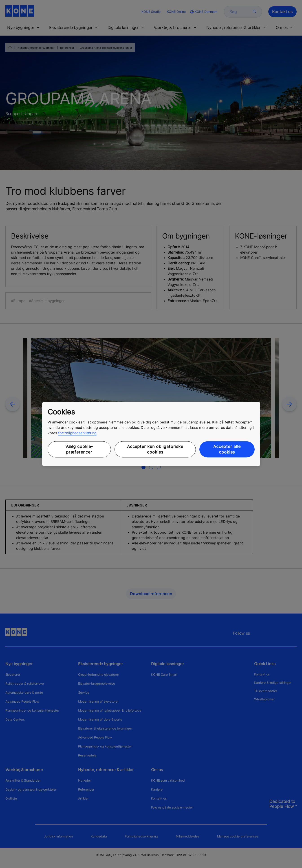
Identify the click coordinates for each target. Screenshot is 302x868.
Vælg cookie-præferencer (79, 449)
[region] (151, 434)
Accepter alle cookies (227, 449)
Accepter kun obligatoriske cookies (155, 449)
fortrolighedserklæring (77, 433)
